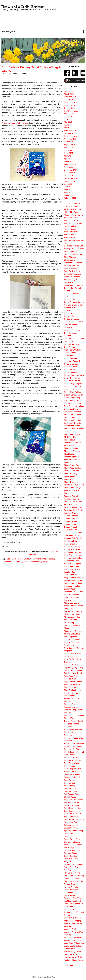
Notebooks (69, 654)
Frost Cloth (74, 505)
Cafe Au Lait (76, 288)
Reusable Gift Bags (72, 749)
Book (9, 559)
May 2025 (68, 122)
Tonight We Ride (71, 887)
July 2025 (68, 117)
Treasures (68, 898)
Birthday (72, 257)
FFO (66, 437)
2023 (66, 204)
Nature (80, 642)
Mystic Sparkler (71, 637)
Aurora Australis (77, 240)
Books (27, 559)
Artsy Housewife (71, 232)
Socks (76, 814)
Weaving (68, 935)
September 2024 (71, 145)
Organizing (78, 668)
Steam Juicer (70, 845)
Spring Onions (70, 836)
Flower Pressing (71, 482)
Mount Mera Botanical (73, 631)
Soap (66, 811)
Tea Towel (68, 870)
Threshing (68, 881)
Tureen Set (79, 904)
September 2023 (71, 178)
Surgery (67, 862)
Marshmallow (70, 611)
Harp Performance (72, 544)
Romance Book (8, 562)
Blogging (68, 266)
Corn (66, 333)
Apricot (73, 226)
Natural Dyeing (70, 642)
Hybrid (79, 564)
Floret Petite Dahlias (73, 468)
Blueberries (69, 268)
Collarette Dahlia (71, 327)
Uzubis (67, 918)
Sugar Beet (69, 856)
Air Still (78, 209)
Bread (67, 277)
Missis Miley (69, 623)
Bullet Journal (70, 285)
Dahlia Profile (70, 370)
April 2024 (68, 159)
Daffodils (68, 367)
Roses (67, 766)
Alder (66, 212)
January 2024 (70, 167)
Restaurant (77, 746)
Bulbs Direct (69, 282)
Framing (68, 502)
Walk (66, 923)
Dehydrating (69, 384)
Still (66, 848)
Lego (75, 586)
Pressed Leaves (71, 707)
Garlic (76, 530)
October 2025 (70, 108)
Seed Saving (69, 783)
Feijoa (78, 426)
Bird (81, 254)
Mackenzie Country (72, 603)
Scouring (76, 774)
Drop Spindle (70, 406)
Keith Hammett (70, 575)
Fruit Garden (79, 510)
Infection (68, 572)
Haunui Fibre (70, 549)
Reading (51, 559)
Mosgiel (67, 628)
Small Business (71, 808)
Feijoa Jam (69, 434)
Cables (67, 288)
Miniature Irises (71, 620)
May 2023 (68, 190)
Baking (67, 249)
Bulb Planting (70, 280)
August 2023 (69, 181)
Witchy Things (70, 952)
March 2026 (69, 94)
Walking (72, 923)
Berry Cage (69, 254)
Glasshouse (69, 533)
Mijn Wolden (69, 617)
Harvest (67, 547)
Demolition (69, 386)
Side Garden (78, 800)
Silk (66, 803)
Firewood (76, 451)
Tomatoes (75, 884)
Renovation (79, 744)
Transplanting (70, 895)
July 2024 (68, 150)
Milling (78, 617)
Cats (76, 305)
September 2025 (71, 111)
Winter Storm (70, 949)
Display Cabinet (71, 395)
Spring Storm (70, 839)
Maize (67, 606)
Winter (67, 946)
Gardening (69, 530)
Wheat (78, 940)
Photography (75, 684)
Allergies (68, 215)
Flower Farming (71, 474)
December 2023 (71, 170)
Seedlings (68, 791)
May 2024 (68, 156)
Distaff (80, 395)
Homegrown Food (72, 561)
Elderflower (78, 420)
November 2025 (71, 105)
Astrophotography (72, 237)
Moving (67, 634)
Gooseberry (69, 535)
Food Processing (76, 490)
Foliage (78, 488)
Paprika (80, 673)
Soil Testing (69, 819)
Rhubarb (81, 752)
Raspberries (69, 729)
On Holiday (76, 659)
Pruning (80, 710)
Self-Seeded (69, 794)
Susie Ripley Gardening (74, 864)
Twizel (67, 907)
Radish (81, 721)
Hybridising (69, 566)
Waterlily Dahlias (71, 929)
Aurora (67, 240)
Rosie (72, 766)
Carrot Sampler (71, 302)
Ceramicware (70, 310)
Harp (75, 541)
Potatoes (68, 701)
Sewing (78, 794)
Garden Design (70, 521)
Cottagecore (69, 344)
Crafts (67, 353)
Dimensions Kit (70, 389)
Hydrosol (78, 569)
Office (67, 656)
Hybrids (77, 566)
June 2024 (69, 153)
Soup (81, 819)
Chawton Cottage (71, 316)
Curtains (68, 364)
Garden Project (70, 527)
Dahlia (75, 367)
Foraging (68, 493)
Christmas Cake (71, 322)
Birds (66, 257)
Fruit (80, 507)
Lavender (68, 586)
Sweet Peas (69, 867)
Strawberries (69, 850)
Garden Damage (71, 516)
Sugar (75, 853)
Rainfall (76, 724)
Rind (66, 755)
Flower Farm (74, 471)
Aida (72, 209)
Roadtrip (72, 755)
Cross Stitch (69, 355)
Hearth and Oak (71, 552)
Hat (82, 547)
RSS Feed (68, 966)
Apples (67, 226)
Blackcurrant (69, 260)
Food (66, 490)
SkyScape (75, 805)
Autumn (67, 243)
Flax (66, 454)
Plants (78, 690)
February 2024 (70, 164)
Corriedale (73, 333)
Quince (67, 721)
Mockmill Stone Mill (72, 625)
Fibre (75, 437)
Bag (81, 246)
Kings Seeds (69, 578)
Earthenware (75, 409)
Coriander (76, 330)
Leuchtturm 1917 (71, 592)
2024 (71, 204)
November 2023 (71, 173)
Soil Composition (71, 817)
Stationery (77, 842)
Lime (81, 592)
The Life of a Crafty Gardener (23, 6)
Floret (67, 462)
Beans (67, 251)
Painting (68, 673)
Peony (74, 679)
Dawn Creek (69, 378)
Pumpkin (68, 713)
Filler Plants (69, 445)
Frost (66, 505)
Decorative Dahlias (72, 381)
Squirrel (79, 839)
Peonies (68, 679)
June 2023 (69, 187)
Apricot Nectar (70, 229)
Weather (68, 932)
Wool (79, 952)
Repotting (68, 746)
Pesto (67, 684)
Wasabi (79, 923)
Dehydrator (79, 384)
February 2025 (70, 131)
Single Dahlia (73, 803)
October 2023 (70, 176)
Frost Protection (71, 507)
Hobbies (68, 558)
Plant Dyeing (69, 690)
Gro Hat (79, 538)
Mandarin (74, 606)
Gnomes (78, 533)
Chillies (67, 319)
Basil (82, 249)
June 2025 (69, 119)
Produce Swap (70, 710)
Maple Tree (69, 609)
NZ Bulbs (78, 654)
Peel (76, 676)
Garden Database (72, 519)
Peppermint (69, 682)
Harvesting (76, 547)
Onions (67, 662)
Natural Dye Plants (72, 639)
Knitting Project (77, 580)
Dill (80, 386)
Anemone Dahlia (71, 218)
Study (78, 850)
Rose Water (74, 763)
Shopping (68, 800)
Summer (78, 856)
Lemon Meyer (70, 589)
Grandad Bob (70, 538)
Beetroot (74, 251)
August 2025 (69, 114)
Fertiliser (77, 434)
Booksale (68, 274)
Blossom (76, 266)
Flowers (76, 485)
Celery (81, 305)
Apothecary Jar (70, 223)
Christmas (75, 319)
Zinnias (81, 960)
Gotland (78, 535)
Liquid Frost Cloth (72, 597)
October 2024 (70, 142)
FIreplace (68, 451)
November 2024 (71, 139)
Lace (80, 583)
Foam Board (69, 488)
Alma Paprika (77, 215)
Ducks (67, 409)
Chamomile (69, 313)
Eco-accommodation (73, 412)
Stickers (79, 845)
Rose (66, 763)
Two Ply (73, 907)
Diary (76, 386)
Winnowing (79, 943)
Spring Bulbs (69, 833)
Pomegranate (70, 696)
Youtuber (68, 960)
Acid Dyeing (74, 206)
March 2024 (69, 162)
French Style (77, 502)
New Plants (69, 645)
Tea (76, 867)
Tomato (67, 884)
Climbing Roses (71, 325)
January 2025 (70, 133)
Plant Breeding (70, 687)
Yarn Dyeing (69, 957)
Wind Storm (69, 943)
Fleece (71, 454)
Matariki (79, 611)
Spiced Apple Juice (72, 825)
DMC (66, 400)
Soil (80, 814)
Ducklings (80, 406)
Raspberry (79, 729)
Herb (80, 552)
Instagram (54, 551)
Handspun (68, 541)
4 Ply (66, 206)
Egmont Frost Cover (73, 415)
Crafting (78, 350)
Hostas (72, 564)
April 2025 (68, 125)
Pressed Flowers (71, 704)
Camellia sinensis (71, 294)
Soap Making (75, 811)
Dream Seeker (70, 403)
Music (79, 634)
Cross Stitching (70, 358)
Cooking (68, 330)
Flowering (68, 485)
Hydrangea (69, 569)
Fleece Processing (72, 460)
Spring (81, 831)
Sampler (79, 772)
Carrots (80, 302)
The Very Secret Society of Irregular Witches (34, 562)
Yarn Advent (74, 954)
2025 (76, 204)
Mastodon (32, 554)
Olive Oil (68, 659)
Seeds (76, 791)
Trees (80, 898)
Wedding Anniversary (73, 938)
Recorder (68, 735)
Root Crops (76, 760)
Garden (75, 513)
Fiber (71, 437)
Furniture (68, 513)
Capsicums (69, 296)
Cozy (32, 559)
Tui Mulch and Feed (72, 901)
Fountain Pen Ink (71, 496)
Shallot (67, 797)
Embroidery (69, 423)
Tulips (71, 904)
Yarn (66, 954)
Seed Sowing (70, 786)
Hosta (67, 564)
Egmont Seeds (70, 417)
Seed (77, 777)
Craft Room (69, 350)
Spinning (74, 828)
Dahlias (67, 375)
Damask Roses (77, 375)
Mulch (73, 634)
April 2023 (68, 193)
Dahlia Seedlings (71, 372)
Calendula (68, 291)
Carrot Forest (70, 299)
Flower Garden (70, 476)
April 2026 (68, 91)
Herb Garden (70, 555)
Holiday (75, 558)
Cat (66, 305)
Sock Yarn (68, 814)
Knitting (67, 580)
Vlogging (78, 921)
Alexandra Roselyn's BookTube (15, 123)
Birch (76, 254)
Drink (79, 403)
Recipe (75, 732)
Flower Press (70, 479)
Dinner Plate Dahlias (73, 392)
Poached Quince (71, 693)
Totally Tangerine (71, 890)
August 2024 (69, 148)
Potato (80, 699)
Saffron (78, 769)
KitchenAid (80, 578)
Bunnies (79, 285)
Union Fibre (69, 909)
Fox (78, 499)
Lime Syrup (69, 594)
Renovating (69, 744)
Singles (67, 805)
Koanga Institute (71, 583)
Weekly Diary (70, 940)
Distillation (68, 398)
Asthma (74, 235)
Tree (75, 898)
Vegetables (69, 921)
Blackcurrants (70, 263)
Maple (81, 606)
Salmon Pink (69, 772)
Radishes (68, 724)
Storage (71, 848)
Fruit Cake (68, 510)
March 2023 (69, 195)
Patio (66, 676)
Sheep (73, 797)
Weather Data (78, 932)
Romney (68, 760)
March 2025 (69, 128)
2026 (80, 204)
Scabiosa (68, 774)
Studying (68, 853)
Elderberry (68, 420)
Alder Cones (74, 212)
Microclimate (76, 614)
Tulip (66, 904)
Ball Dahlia (75, 249)
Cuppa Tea (77, 361)
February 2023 (70, 198)
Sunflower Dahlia (71, 859)
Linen (76, 594)
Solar (76, 819)
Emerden (78, 423)
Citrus (81, 322)
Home (81, 558)
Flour (66, 471)
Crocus (73, 353)
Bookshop (77, 274)
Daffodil (75, 364)
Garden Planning (71, 524)
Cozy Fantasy (41, 559)
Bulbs (78, 280)
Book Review (17, 559)
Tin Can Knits (79, 881)
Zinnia (75, 960)
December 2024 (71, 136)
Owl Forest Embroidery (74, 670)
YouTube (79, 957)
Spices (67, 828)
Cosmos (68, 336)
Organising (69, 668)
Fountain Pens (70, 499)
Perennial (78, 682)
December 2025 (71, 103)
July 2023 (68, 184)
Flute (82, 485)
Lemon (80, 586)
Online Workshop (71, 665)
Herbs (78, 555)
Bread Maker (75, 277)
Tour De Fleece (71, 893)
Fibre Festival (70, 440)
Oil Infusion (74, 656)
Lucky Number (70, 600)
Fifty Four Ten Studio (73, 443)
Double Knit (74, 400)
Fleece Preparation (72, 457)
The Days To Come (72, 873)
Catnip (70, 305)
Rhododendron (70, 752)
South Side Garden (72, 822)
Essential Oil (69, 426)
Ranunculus (69, 727)
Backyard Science (72, 246)
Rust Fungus (69, 769)
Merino (67, 614)
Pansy (74, 673)
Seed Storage (70, 788)
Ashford (67, 235)
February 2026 (70, 97)
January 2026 (70, 100)
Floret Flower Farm (72, 465)
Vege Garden (76, 918)
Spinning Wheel (71, 831)
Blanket (79, 263)
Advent (67, 209)
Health (78, 549)
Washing (68, 926)
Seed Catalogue (71, 780)
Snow (80, 808)
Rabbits (74, 721)
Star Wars (68, 842)
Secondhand (69, 777)
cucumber (68, 361)
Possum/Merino (71, 699)
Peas (71, 676)
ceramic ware (70, 308)
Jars (74, 572)
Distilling (77, 398)
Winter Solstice (76, 946)
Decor (78, 378)
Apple (80, 223)
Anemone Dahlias (72, 221)
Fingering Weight (71, 448)
